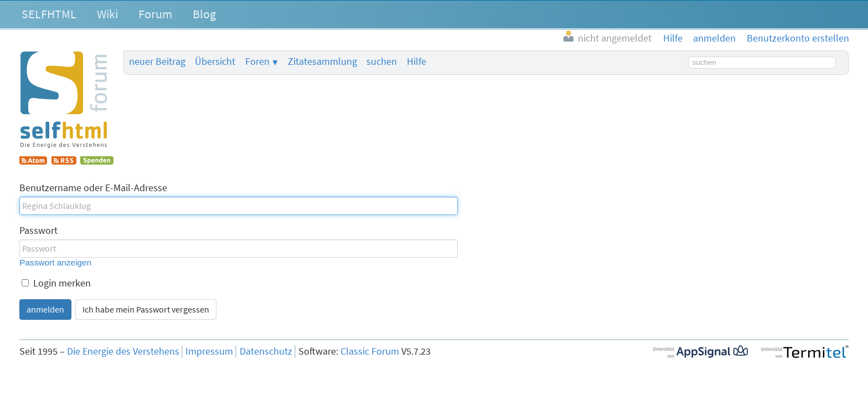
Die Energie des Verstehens (123, 351)
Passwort (38, 231)
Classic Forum (370, 351)
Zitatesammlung (322, 62)
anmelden (45, 309)
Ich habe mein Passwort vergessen (146, 309)
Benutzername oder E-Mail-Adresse (93, 188)
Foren (257, 62)
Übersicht (215, 62)
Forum (155, 14)
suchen (382, 62)
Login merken (56, 283)
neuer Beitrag (157, 62)
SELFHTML (49, 14)
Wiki (107, 14)
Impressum (209, 351)
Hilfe (417, 62)
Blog (204, 14)
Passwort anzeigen (55, 262)
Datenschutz (266, 351)
